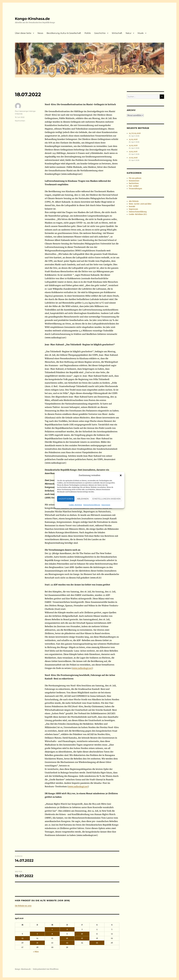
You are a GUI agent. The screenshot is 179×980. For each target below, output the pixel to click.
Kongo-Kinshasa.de (32, 19)
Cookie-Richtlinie (75, 515)
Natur (129, 33)
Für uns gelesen (135, 178)
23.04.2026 (133, 152)
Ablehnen (83, 509)
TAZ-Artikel (134, 186)
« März (36, 952)
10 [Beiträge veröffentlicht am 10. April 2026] (82, 934)
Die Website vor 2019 (23, 906)
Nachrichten (20, 121)
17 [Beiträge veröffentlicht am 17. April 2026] (82, 938)
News (40, 33)
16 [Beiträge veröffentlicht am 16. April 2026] (67, 938)
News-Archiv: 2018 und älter (140, 204)
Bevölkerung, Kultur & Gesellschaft (64, 33)
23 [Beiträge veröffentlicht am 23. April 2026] (67, 943)
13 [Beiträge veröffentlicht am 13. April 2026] (22, 938)
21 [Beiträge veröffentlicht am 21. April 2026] (37, 943)
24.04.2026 (133, 139)
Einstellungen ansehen (107, 509)
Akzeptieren (66, 509)
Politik (88, 33)
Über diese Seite (23, 33)
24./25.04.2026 (135, 133)
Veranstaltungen (135, 189)
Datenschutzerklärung (92, 515)
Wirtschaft (117, 33)
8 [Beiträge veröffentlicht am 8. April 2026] (52, 934)
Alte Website (134, 201)
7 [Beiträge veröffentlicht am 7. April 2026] (37, 934)
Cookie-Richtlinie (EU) (138, 214)
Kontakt (132, 207)
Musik (141, 33)
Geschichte (100, 33)
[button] (121, 486)
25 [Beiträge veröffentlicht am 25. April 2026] (97, 943)
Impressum (106, 515)
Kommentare (134, 181)
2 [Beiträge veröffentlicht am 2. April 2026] (67, 929)
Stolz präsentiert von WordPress (46, 969)
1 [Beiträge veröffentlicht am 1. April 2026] (52, 929)
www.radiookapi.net (82, 668)
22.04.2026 (133, 158)
